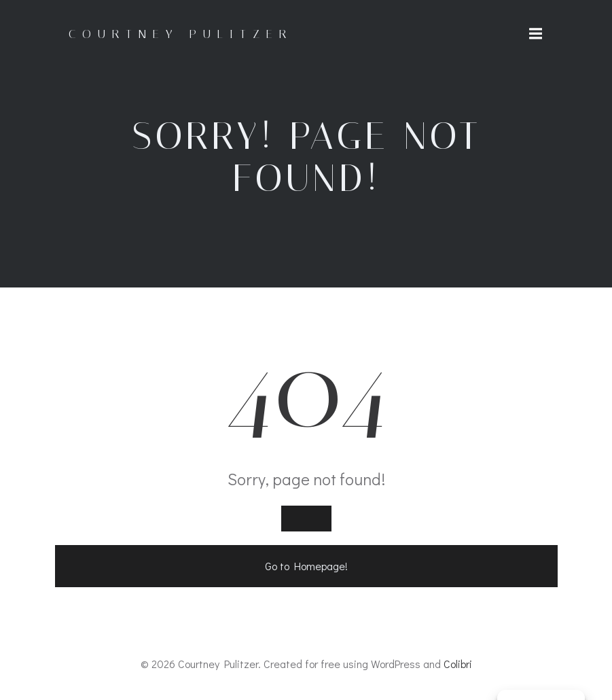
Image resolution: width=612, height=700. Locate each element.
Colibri (458, 664)
